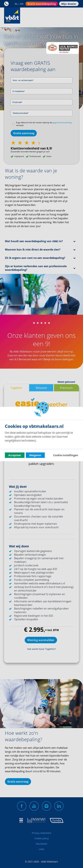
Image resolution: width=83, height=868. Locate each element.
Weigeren (35, 455)
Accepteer (15, 455)
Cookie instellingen (66, 455)
